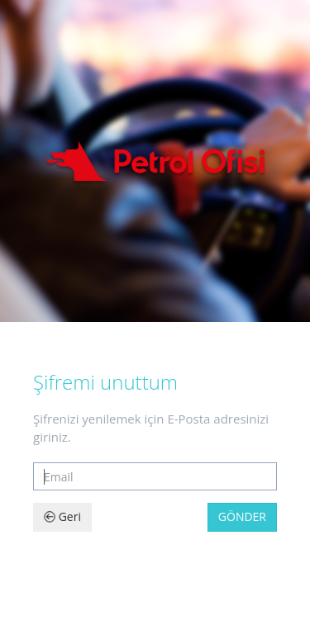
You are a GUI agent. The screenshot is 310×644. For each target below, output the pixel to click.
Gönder (242, 516)
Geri (62, 516)
